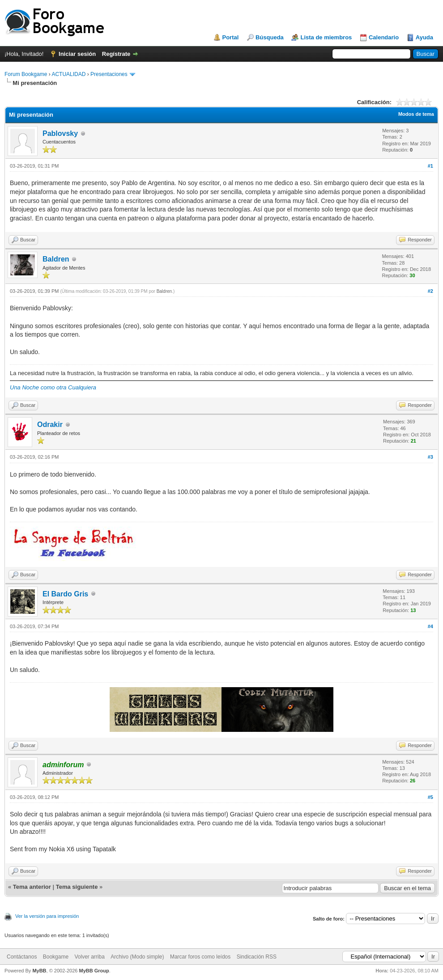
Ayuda (424, 37)
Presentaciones (109, 74)
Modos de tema (416, 114)
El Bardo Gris (65, 594)
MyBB (39, 971)
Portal (231, 37)
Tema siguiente (77, 887)
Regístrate (116, 54)
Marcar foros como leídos (200, 957)
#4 (430, 626)
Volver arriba (89, 957)
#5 (430, 797)
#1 (430, 166)
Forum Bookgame (26, 74)
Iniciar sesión (77, 54)
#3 (430, 457)
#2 (430, 291)
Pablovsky (60, 133)
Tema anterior (32, 887)
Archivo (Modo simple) (137, 957)
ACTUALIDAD (68, 74)
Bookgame (56, 957)
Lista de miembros (326, 37)
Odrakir (50, 425)
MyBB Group (94, 971)
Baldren (56, 259)
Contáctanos (22, 957)
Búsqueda (270, 37)
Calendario (384, 37)
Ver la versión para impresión (47, 916)
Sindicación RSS (257, 957)
